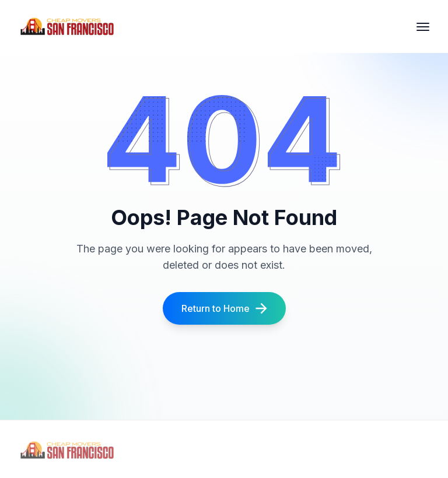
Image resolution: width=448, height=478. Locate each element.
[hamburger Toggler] (423, 27)
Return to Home (224, 308)
